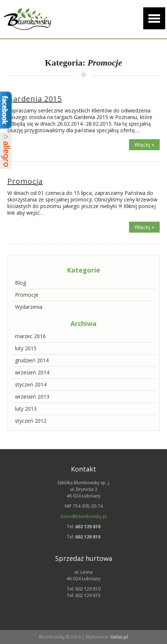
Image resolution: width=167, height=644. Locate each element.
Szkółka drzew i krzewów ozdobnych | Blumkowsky (27, 19)
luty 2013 (26, 409)
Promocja (25, 181)
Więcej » (144, 145)
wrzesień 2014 (32, 372)
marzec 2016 (30, 336)
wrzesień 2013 (32, 397)
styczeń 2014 (31, 384)
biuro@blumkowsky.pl (84, 516)
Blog (20, 283)
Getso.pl (119, 637)
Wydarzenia (29, 307)
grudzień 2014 (32, 360)
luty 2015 (26, 348)
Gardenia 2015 (35, 99)
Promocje (27, 295)
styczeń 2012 (31, 421)
